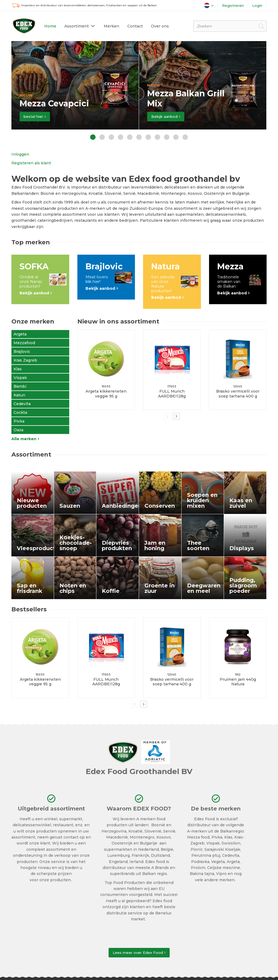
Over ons (160, 26)
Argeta (20, 334)
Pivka (19, 421)
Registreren (233, 5)
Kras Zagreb (25, 360)
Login (257, 5)
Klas (18, 369)
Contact (135, 26)
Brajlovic (22, 352)
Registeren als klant (31, 163)
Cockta (20, 412)
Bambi (20, 386)
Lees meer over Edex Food (138, 953)
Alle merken (24, 439)
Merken (111, 26)
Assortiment (77, 26)
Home (50, 26)
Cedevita (22, 404)
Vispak (20, 378)
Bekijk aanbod (164, 116)
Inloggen (20, 154)
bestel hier (33, 116)
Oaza (18, 430)
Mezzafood (24, 343)
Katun (19, 395)
